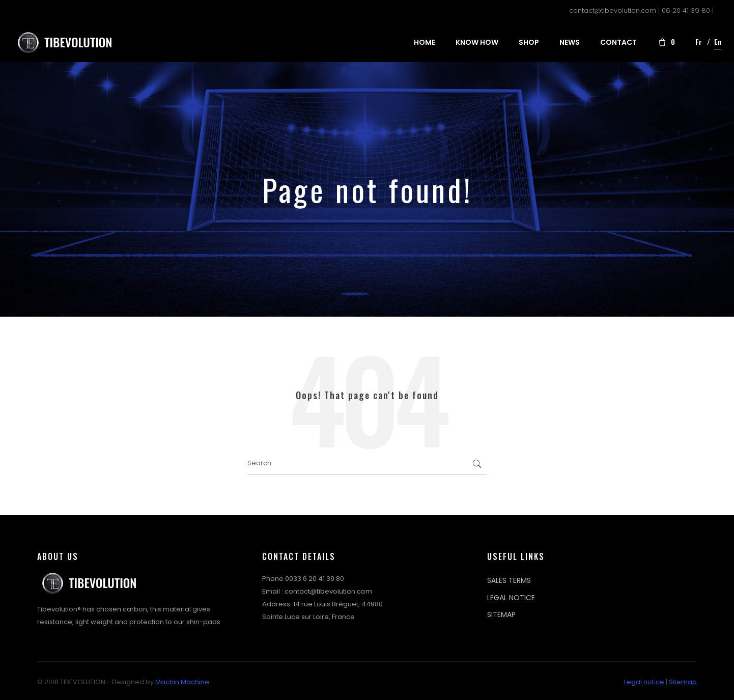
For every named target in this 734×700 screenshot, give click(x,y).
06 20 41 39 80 (686, 10)
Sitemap (683, 682)
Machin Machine (182, 682)
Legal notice (644, 682)
